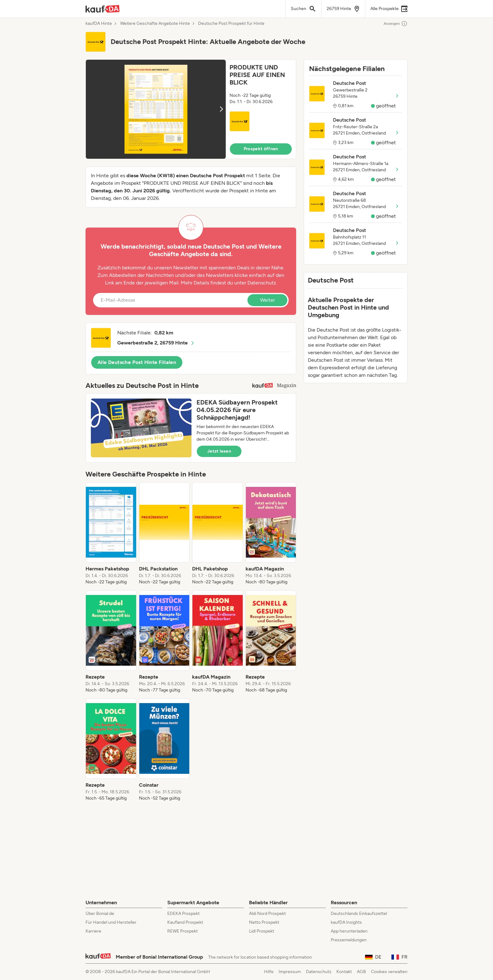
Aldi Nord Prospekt (267, 914)
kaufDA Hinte (99, 24)
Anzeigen (396, 24)
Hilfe (269, 972)
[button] (191, 109)
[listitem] (111, 534)
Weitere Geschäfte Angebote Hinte (155, 24)
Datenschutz (262, 283)
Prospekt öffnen (261, 149)
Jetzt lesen (219, 451)
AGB (361, 972)
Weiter (267, 300)
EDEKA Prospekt (183, 914)
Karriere (93, 931)
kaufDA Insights (346, 922)
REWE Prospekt (183, 931)
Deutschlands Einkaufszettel (359, 914)
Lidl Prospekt (262, 931)
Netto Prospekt (264, 922)
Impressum (290, 972)
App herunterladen (349, 931)
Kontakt (344, 972)
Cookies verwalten (389, 972)
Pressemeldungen (349, 940)
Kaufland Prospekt (185, 922)
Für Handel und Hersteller (111, 922)
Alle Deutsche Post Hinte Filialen (137, 362)
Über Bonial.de (100, 914)
